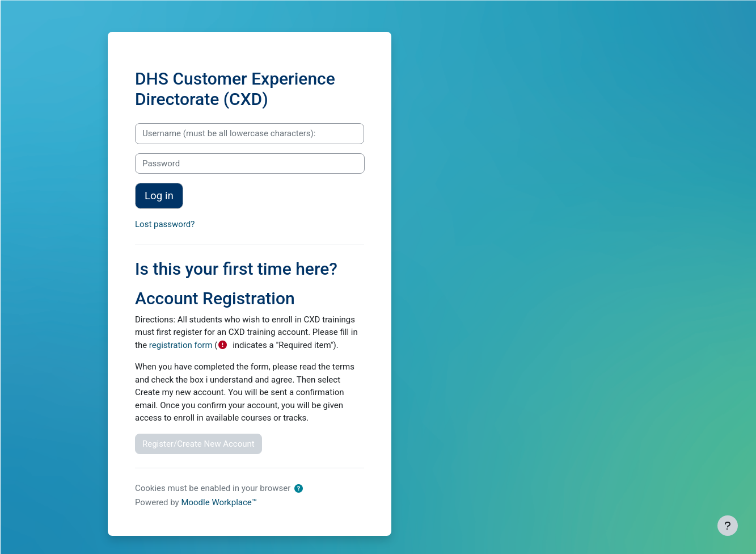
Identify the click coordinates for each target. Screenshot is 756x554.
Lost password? (165, 224)
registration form (181, 345)
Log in (159, 196)
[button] (299, 489)
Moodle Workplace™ (219, 502)
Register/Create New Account (198, 444)
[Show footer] (728, 526)
